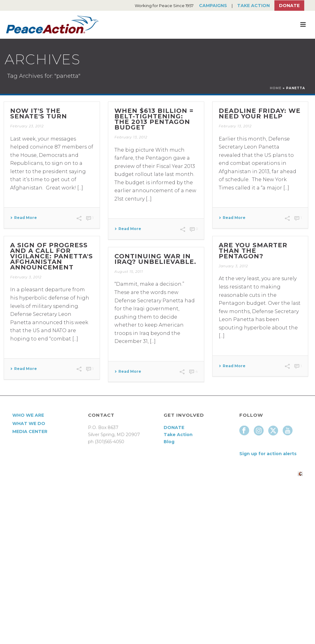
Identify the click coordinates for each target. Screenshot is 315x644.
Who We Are (28, 415)
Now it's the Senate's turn (39, 113)
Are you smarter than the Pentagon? (253, 251)
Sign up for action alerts (268, 454)
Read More (24, 218)
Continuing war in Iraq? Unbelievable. (155, 259)
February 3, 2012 (26, 277)
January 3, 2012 (233, 266)
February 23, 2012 (27, 126)
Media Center (30, 431)
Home (276, 88)
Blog (169, 442)
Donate (289, 6)
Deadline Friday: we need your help (260, 113)
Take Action (253, 6)
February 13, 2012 (131, 137)
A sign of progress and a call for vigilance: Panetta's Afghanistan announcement (52, 256)
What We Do (29, 423)
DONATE (174, 427)
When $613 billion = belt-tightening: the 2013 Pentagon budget (154, 119)
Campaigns (213, 6)
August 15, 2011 (129, 272)
